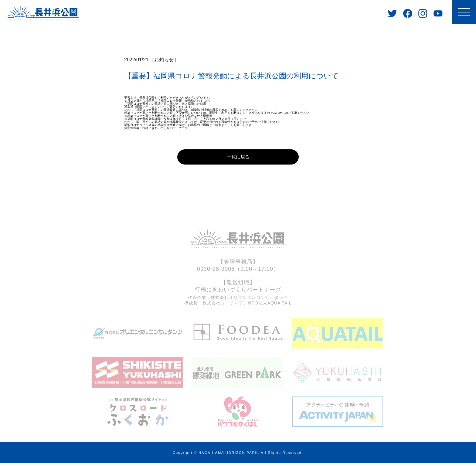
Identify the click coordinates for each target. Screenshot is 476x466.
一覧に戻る (238, 158)
